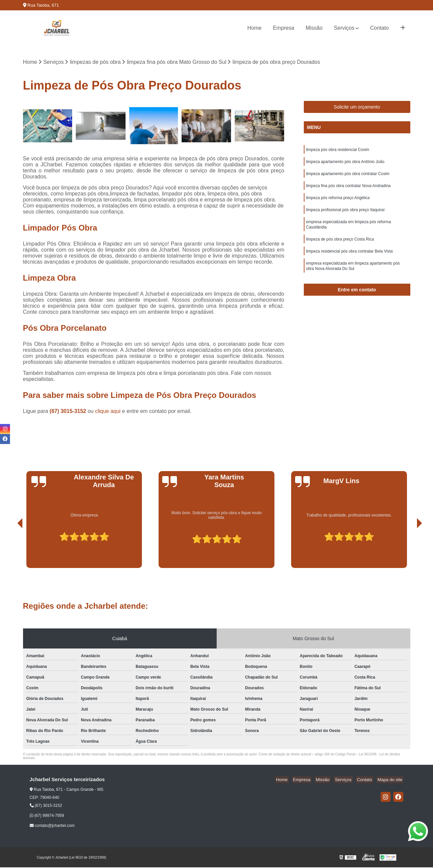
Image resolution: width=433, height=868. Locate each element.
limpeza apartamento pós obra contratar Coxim (348, 176)
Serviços (344, 28)
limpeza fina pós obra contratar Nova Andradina (348, 189)
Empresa (283, 28)
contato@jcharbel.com (52, 826)
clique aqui (108, 412)
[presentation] (11, 550)
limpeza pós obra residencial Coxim (338, 151)
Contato (379, 28)
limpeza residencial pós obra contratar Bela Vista (350, 258)
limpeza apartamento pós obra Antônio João (345, 163)
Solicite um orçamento (357, 108)
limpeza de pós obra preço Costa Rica (340, 246)
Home (255, 28)
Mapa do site (391, 780)
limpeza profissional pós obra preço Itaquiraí (345, 214)
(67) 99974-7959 (47, 816)
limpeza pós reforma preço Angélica (338, 201)
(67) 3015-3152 (69, 412)
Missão (314, 28)
